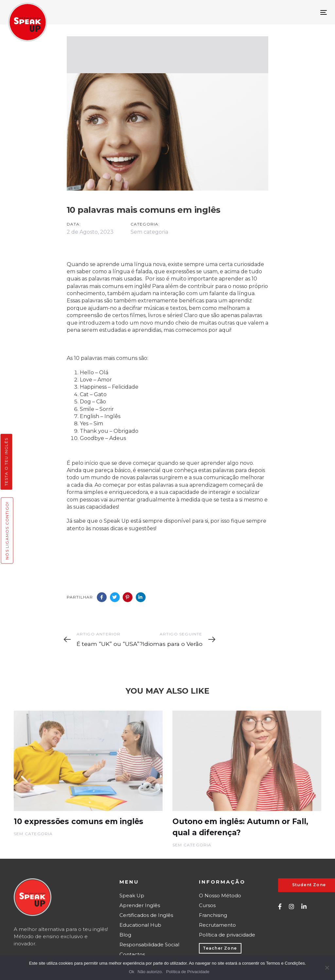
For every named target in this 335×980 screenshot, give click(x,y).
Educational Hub (140, 925)
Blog (125, 935)
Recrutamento (217, 925)
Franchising (213, 915)
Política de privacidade (227, 935)
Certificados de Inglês (146, 915)
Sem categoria (149, 232)
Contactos (132, 954)
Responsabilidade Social (149, 945)
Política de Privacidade (188, 972)
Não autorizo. (150, 972)
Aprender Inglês (140, 905)
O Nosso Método (220, 896)
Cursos (207, 905)
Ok (132, 972)
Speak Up (132, 896)
